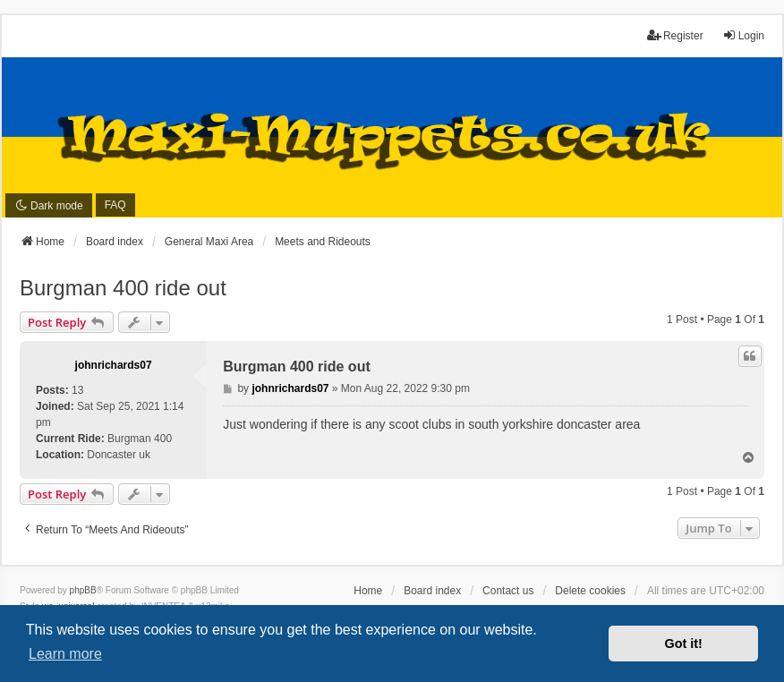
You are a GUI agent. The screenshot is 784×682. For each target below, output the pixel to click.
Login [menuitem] (743, 35)
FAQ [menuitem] (115, 205)
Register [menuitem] (675, 35)
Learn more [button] (65, 654)
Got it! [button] (684, 644)
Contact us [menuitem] (508, 591)
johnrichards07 (114, 365)
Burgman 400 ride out (123, 288)
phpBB (83, 590)
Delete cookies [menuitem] (590, 591)
